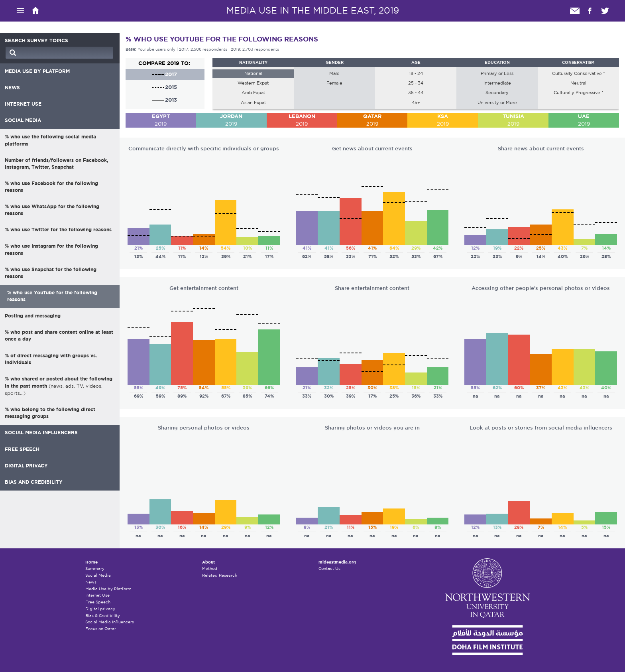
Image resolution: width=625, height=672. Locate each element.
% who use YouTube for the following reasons (52, 296)
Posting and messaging (33, 316)
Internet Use (97, 595)
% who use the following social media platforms (50, 140)
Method (210, 569)
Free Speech (98, 602)
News (91, 582)
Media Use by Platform (108, 589)
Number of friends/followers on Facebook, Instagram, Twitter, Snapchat (56, 164)
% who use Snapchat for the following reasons (51, 273)
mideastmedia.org (337, 562)
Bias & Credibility (103, 616)
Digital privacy (100, 609)
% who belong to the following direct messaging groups (50, 413)
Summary (95, 569)
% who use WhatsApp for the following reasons (52, 210)
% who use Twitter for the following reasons (58, 230)
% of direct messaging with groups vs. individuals (51, 359)
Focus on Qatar (101, 629)
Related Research (220, 575)
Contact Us (329, 569)
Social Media (98, 575)
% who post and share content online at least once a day (59, 336)
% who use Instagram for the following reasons (51, 249)
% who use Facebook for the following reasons (51, 187)
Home (91, 562)
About (208, 562)
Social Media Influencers (110, 622)
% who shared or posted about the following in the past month (59, 386)
